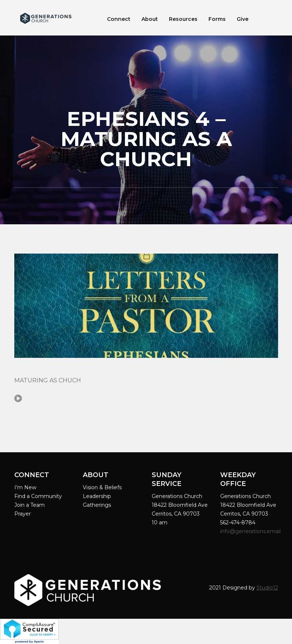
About (150, 19)
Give (243, 19)
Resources (183, 19)
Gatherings (97, 505)
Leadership (97, 496)
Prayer (23, 514)
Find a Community (38, 496)
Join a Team (29, 505)
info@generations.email (251, 531)
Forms (217, 19)
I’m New (25, 487)
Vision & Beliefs (102, 487)
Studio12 (267, 588)
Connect (119, 19)
